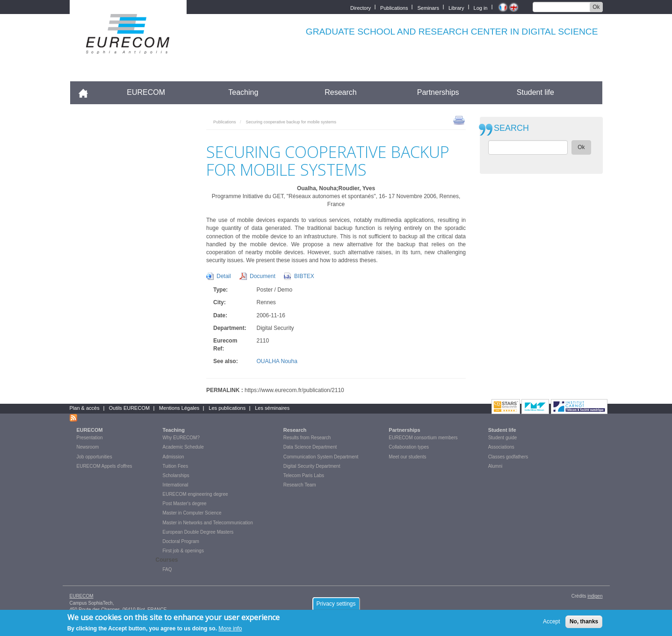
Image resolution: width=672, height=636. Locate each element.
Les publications (227, 408)
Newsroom (88, 447)
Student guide (503, 438)
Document (263, 276)
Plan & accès (85, 408)
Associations (501, 447)
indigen (595, 596)
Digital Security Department (312, 466)
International (176, 485)
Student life (535, 92)
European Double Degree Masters (198, 532)
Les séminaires (272, 408)
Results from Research (307, 438)
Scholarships (176, 475)
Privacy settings (336, 604)
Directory (361, 7)
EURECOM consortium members (423, 438)
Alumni (495, 466)
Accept (552, 622)
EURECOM (146, 92)
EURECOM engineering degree (195, 494)
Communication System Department (321, 457)
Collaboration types (409, 447)
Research (340, 92)
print (459, 120)
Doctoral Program (181, 541)
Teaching (243, 92)
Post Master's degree (185, 504)
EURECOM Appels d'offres (105, 466)
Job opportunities (94, 457)
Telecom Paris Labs (304, 475)
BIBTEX (304, 276)
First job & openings (183, 551)
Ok (596, 7)
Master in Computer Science (192, 513)
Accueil (87, 92)
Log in (481, 7)
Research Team (300, 485)
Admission (173, 457)
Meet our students (407, 457)
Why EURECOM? (181, 438)
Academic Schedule (183, 447)
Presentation (90, 438)
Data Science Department (310, 447)
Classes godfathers (508, 457)
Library (456, 7)
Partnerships (438, 92)
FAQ (167, 569)
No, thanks (584, 622)
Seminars (428, 7)
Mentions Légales (179, 408)
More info (230, 629)
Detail (224, 276)
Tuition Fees (176, 466)
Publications (394, 7)
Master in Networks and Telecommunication (208, 523)
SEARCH (511, 128)
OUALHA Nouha (277, 361)
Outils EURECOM (129, 408)
